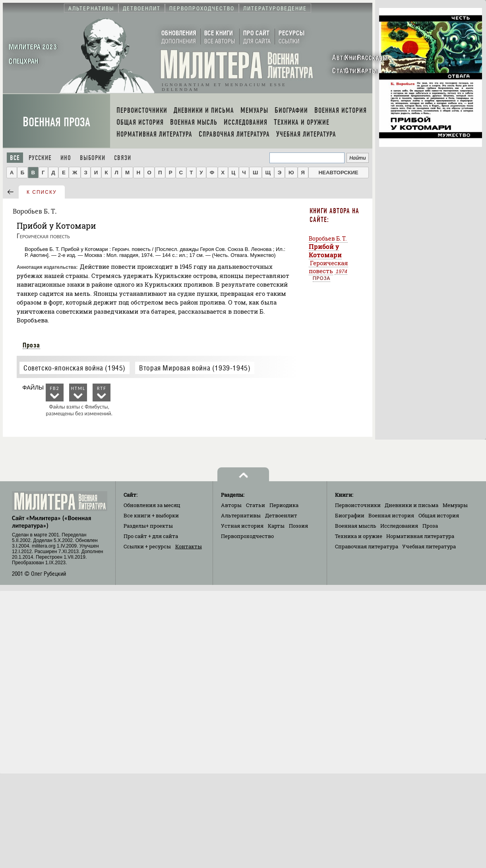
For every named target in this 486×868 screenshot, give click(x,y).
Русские (40, 158)
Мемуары (455, 505)
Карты (276, 526)
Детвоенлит (281, 515)
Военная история (391, 515)
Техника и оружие (359, 536)
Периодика (284, 505)
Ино (66, 158)
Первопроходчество (247, 536)
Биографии (350, 515)
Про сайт (151, 536)
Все (15, 158)
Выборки (93, 158)
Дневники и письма (411, 505)
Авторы (231, 505)
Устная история (242, 526)
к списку (42, 192)
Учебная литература (429, 546)
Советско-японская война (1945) (75, 368)
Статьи (256, 505)
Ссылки (147, 546)
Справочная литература (367, 546)
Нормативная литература (420, 536)
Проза (31, 345)
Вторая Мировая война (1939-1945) (195, 368)
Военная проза (56, 122)
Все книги (151, 515)
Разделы (148, 526)
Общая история (439, 515)
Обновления (152, 505)
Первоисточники (358, 505)
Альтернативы (241, 515)
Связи (123, 158)
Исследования (399, 526)
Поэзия (298, 526)
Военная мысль (356, 526)
